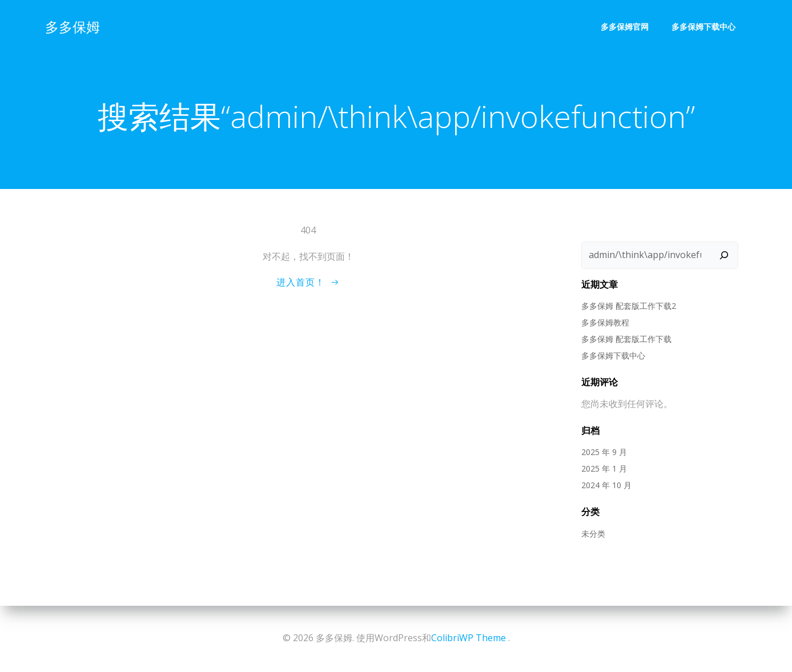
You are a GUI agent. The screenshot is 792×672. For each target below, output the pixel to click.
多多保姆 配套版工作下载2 (628, 306)
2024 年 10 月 (606, 486)
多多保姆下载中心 (705, 26)
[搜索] (725, 256)
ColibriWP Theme (469, 638)
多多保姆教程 (605, 323)
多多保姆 (72, 25)
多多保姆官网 (626, 26)
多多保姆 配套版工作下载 (626, 339)
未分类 (593, 534)
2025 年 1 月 (604, 469)
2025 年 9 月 (604, 452)
